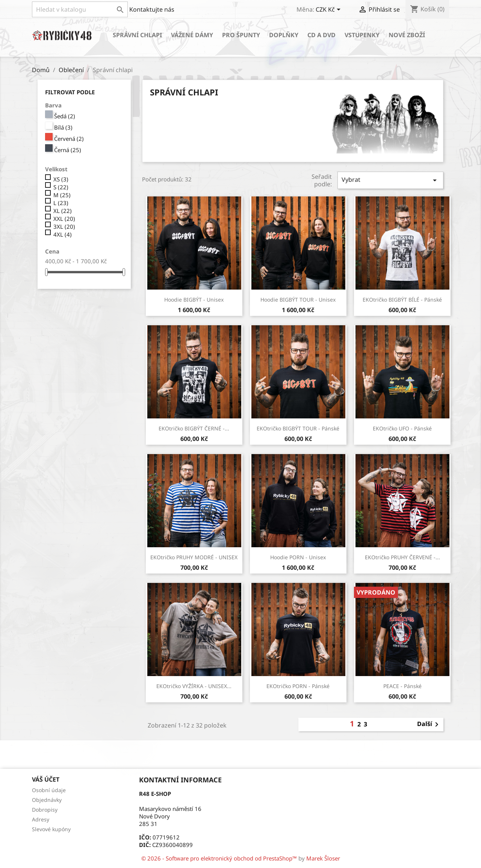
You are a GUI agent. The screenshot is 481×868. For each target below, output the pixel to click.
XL (63, 211)
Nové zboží (407, 35)
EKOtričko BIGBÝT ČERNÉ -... (194, 428)
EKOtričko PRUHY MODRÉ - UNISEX (194, 557)
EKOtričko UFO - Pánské (402, 428)
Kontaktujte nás (152, 9)
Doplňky (284, 35)
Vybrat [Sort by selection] (390, 180)
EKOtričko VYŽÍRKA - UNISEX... (194, 686)
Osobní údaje (49, 790)
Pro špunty (241, 35)
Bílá (63, 127)
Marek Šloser (323, 858)
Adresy (41, 819)
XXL (64, 219)
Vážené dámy (192, 35)
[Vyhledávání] (80, 9)
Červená (69, 139)
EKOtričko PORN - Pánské (298, 686)
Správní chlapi (137, 35)
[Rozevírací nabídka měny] (329, 10)
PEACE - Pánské (402, 686)
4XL (63, 234)
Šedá (65, 116)
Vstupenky (362, 35)
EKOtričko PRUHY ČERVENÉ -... (402, 557)
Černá (68, 150)
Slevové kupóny (51, 829)
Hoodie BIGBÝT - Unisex (194, 300)
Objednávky (47, 800)
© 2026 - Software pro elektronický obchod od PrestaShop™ (220, 858)
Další (429, 725)
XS (61, 179)
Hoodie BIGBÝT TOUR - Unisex (298, 300)
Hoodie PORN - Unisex (298, 557)
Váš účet (46, 779)
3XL (64, 226)
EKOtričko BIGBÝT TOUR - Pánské (298, 428)
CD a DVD (321, 35)
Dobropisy (45, 810)
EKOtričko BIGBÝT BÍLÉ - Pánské (402, 300)
